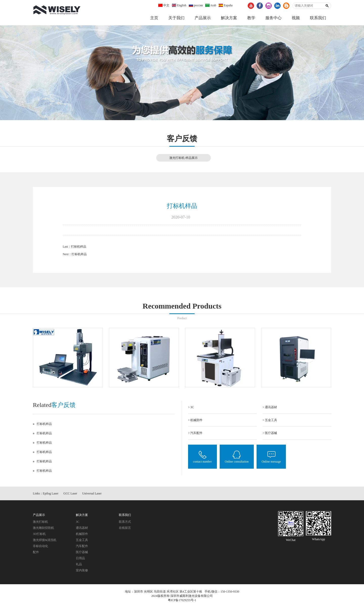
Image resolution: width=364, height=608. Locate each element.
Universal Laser (92, 493)
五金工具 (82, 540)
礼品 (79, 564)
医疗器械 (82, 552)
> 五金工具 (270, 420)
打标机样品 (79, 247)
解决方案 (229, 18)
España (226, 5)
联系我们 (318, 18)
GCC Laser (70, 493)
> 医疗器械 (270, 433)
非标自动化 (40, 546)
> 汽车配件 (195, 433)
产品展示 (203, 18)
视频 (296, 18)
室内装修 (82, 570)
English (179, 5)
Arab (211, 5)
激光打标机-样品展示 (184, 158)
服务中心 (274, 18)
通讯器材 (82, 528)
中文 (164, 5)
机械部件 (82, 534)
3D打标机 (39, 534)
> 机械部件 (195, 420)
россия (196, 5)
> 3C (191, 407)
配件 (36, 552)
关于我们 (176, 18)
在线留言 (125, 528)
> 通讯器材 (270, 407)
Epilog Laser (51, 493)
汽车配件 (82, 546)
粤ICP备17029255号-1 (182, 600)
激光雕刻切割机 (43, 528)
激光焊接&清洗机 (45, 540)
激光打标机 (40, 522)
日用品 (80, 558)
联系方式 (125, 522)
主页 (154, 18)
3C (78, 522)
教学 (251, 18)
